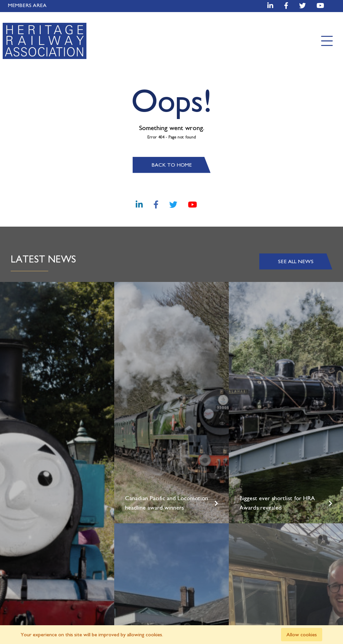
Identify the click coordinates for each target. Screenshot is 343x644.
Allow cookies (302, 635)
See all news (296, 261)
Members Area (27, 5)
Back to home (172, 165)
